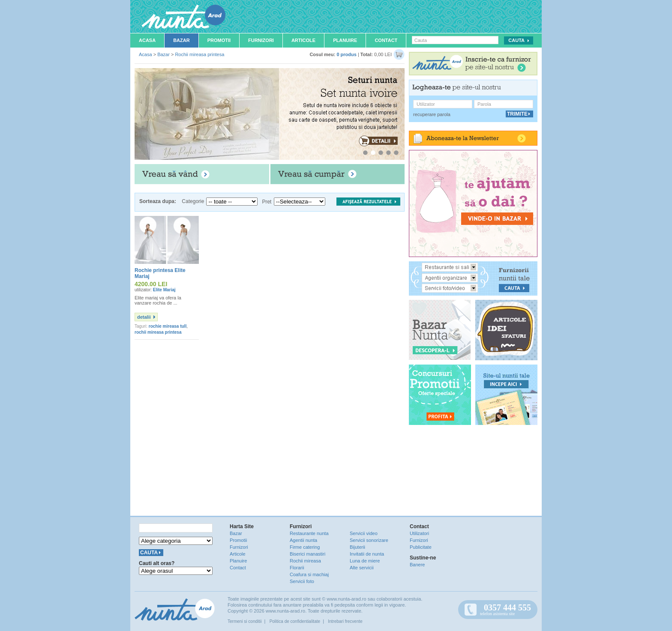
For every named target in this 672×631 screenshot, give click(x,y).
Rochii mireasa (305, 561)
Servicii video (364, 533)
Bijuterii (357, 547)
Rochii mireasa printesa (199, 54)
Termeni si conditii (244, 621)
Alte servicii (362, 568)
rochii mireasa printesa (158, 332)
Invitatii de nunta (367, 554)
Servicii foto (302, 581)
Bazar (181, 40)
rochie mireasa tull (168, 326)
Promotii (219, 40)
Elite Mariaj (164, 290)
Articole (303, 40)
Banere (417, 565)
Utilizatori (419, 533)
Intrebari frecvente (345, 621)
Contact (386, 40)
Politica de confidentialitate (295, 621)
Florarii (297, 568)
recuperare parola (432, 114)
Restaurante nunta (309, 533)
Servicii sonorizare (369, 540)
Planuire (345, 40)
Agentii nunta (303, 540)
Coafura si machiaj (309, 574)
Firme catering (305, 547)
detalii (144, 317)
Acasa (147, 40)
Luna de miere (365, 561)
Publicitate (421, 547)
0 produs (346, 54)
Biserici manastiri (307, 554)
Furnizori (261, 40)
